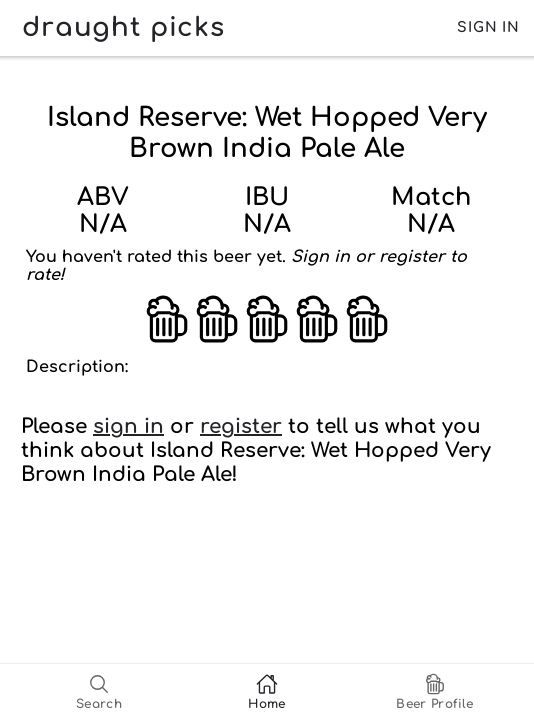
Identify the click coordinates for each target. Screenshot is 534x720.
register (241, 426)
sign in (128, 426)
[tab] (99, 692)
